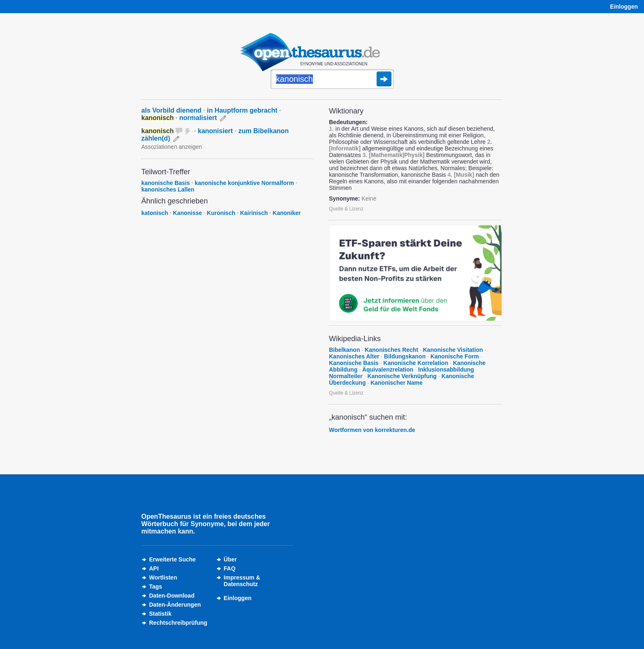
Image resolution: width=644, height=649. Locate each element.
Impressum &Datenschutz (242, 581)
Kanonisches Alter (354, 356)
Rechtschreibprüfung (178, 623)
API (154, 568)
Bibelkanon (344, 350)
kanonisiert (215, 131)
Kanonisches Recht (391, 350)
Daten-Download (172, 596)
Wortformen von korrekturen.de (372, 430)
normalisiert (198, 118)
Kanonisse (187, 213)
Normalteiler (346, 376)
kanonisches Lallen (168, 189)
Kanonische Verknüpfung (402, 376)
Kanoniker (287, 213)
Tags (156, 587)
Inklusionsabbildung (446, 370)
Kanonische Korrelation (416, 363)
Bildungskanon (405, 356)
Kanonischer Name (397, 383)
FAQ (230, 568)
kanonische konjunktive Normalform (244, 183)
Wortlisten (163, 577)
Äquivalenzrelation (388, 370)
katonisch (155, 213)
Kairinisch (254, 213)
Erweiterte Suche (172, 559)
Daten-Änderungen (175, 605)
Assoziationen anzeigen (172, 147)
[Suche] (332, 80)
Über (230, 559)
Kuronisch (221, 213)
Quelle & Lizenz (346, 209)
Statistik (160, 614)
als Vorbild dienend (171, 110)
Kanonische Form (455, 356)
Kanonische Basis (354, 363)
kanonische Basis (166, 183)
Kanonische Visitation (453, 350)
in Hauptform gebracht (242, 110)
